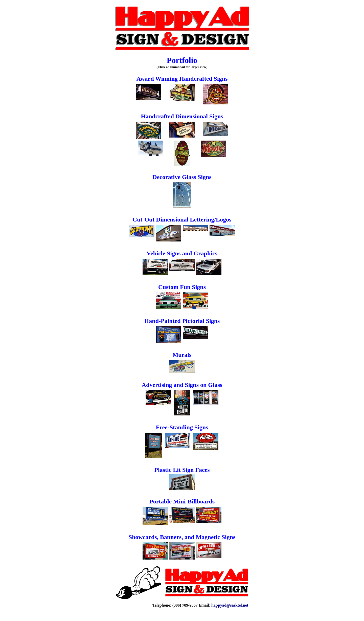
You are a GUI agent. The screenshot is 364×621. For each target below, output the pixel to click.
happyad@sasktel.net (230, 605)
